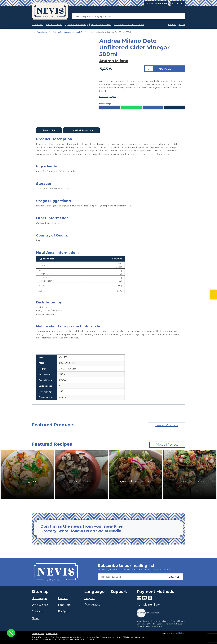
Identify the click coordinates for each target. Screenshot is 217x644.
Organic (113, 97)
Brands (182, 24)
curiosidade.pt (179, 633)
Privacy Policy (38, 634)
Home (34, 32)
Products (40, 32)
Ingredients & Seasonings (76, 24)
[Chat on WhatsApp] (11, 633)
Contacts (38, 611)
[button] (110, 108)
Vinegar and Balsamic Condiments (77, 32)
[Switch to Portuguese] (161, 3)
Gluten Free (104, 97)
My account (178, 3)
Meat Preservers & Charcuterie (129, 24)
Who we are (40, 605)
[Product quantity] (149, 69)
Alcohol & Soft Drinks (101, 24)
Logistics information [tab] (82, 130)
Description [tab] (49, 130)
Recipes (172, 24)
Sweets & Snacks (54, 24)
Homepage (39, 598)
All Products (37, 24)
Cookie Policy (52, 634)
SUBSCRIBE (173, 577)
